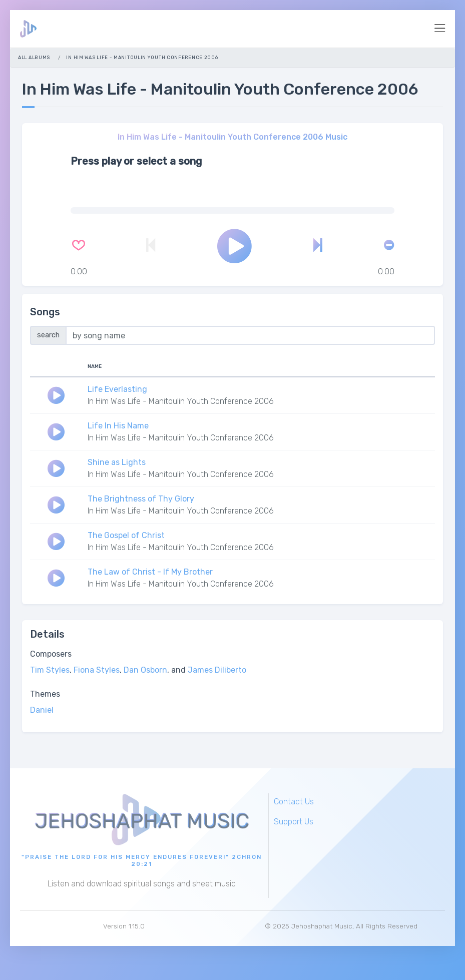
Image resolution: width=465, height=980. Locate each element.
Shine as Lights (117, 462)
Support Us (294, 822)
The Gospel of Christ (126, 535)
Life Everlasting (117, 389)
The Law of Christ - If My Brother (150, 572)
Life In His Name (118, 426)
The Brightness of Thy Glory (141, 499)
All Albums (34, 57)
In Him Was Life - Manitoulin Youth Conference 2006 (181, 401)
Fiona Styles (97, 670)
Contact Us (294, 802)
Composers (51, 654)
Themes (45, 694)
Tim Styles (50, 670)
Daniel (42, 710)
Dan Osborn (145, 670)
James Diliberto (217, 670)
